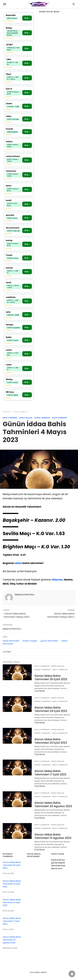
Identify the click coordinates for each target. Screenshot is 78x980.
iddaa (18, 563)
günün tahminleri (42, 418)
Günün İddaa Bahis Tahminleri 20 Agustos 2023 (53, 804)
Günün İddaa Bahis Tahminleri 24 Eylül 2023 (51, 709)
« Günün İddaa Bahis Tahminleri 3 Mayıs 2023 (16, 615)
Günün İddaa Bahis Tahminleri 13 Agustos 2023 (53, 836)
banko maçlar (26, 418)
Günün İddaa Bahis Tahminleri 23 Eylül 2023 (51, 741)
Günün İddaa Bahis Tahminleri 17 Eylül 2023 (50, 773)
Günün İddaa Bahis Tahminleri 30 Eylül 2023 (51, 678)
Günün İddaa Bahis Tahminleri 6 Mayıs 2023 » (61, 615)
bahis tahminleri (10, 418)
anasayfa (7, 412)
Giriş (27, 18)
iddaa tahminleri (21, 412)
